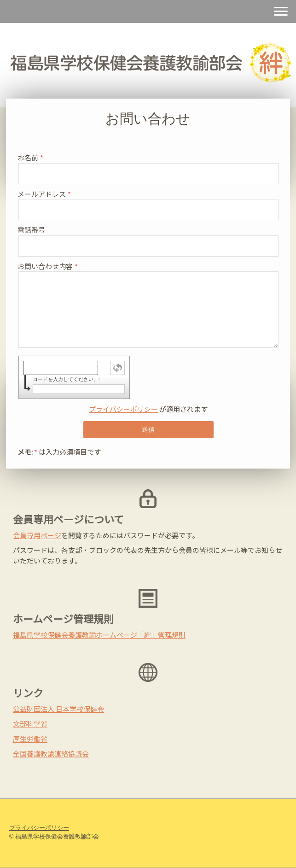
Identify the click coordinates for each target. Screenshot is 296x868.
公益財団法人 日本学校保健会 (58, 709)
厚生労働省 (30, 739)
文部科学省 (30, 724)
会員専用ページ (37, 535)
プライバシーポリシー (123, 409)
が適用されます (148, 409)
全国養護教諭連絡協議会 (51, 754)
